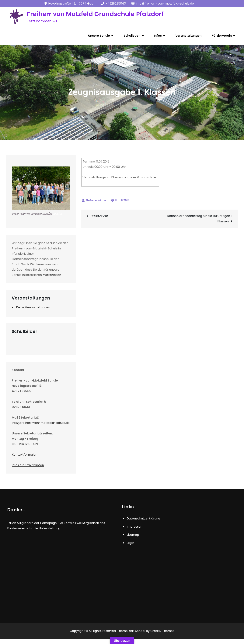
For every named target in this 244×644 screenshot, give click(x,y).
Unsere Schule (99, 36)
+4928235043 (113, 3)
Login (130, 543)
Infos (158, 36)
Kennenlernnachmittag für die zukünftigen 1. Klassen (200, 219)
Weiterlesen (52, 275)
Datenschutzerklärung (143, 518)
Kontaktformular (24, 455)
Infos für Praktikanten (28, 465)
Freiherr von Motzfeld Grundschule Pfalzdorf (95, 14)
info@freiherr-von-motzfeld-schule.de (163, 3)
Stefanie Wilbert (96, 200)
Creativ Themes (162, 631)
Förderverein (222, 36)
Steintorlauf (99, 216)
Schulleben (132, 36)
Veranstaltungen (188, 36)
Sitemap (133, 535)
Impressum (135, 527)
